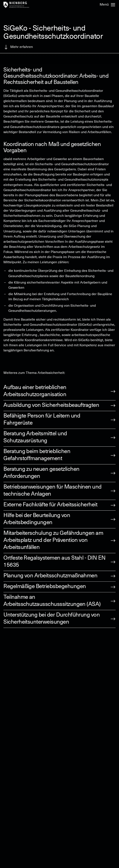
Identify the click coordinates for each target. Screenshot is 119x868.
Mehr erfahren (18, 47)
